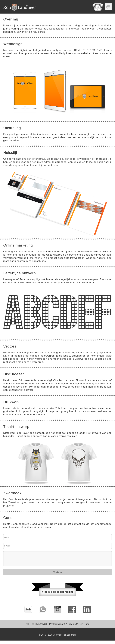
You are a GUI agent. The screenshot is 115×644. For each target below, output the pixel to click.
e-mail (49, 531)
